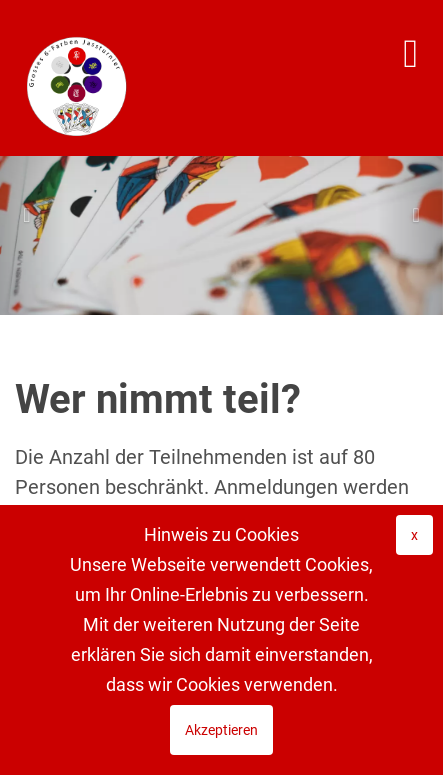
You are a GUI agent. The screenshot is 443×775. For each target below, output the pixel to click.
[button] (33, 215)
